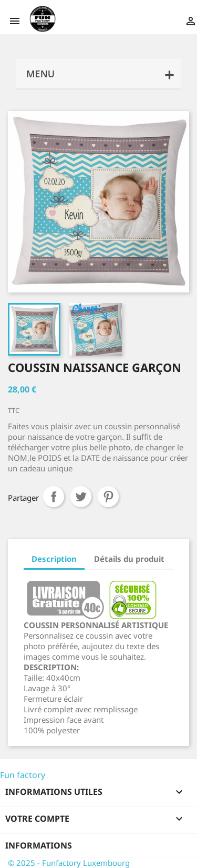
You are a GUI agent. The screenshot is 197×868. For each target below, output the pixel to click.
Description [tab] (54, 559)
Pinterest (108, 497)
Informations (39, 845)
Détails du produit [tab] (129, 559)
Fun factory (23, 775)
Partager (54, 497)
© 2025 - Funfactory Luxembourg (69, 863)
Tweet (81, 497)
